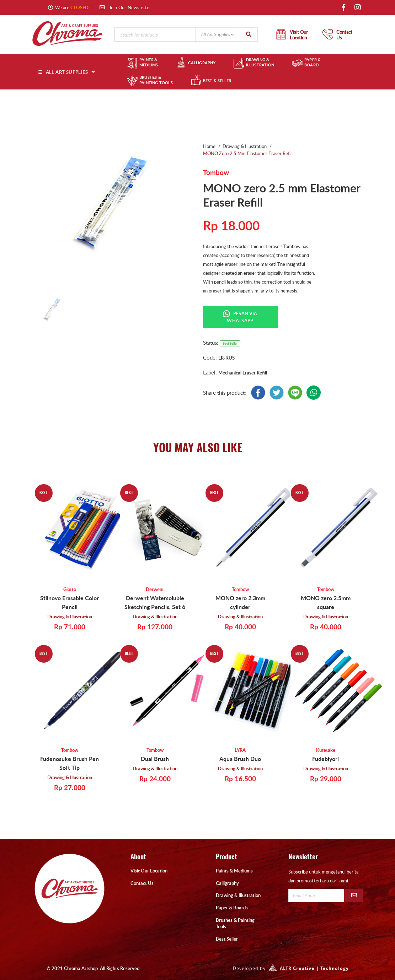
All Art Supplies (215, 34)
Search (249, 35)
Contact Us (142, 883)
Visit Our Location (149, 871)
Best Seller (227, 939)
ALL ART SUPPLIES (67, 72)
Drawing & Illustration (70, 616)
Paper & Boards (232, 908)
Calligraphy (227, 883)
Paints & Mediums (234, 871)
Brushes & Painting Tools (235, 923)
